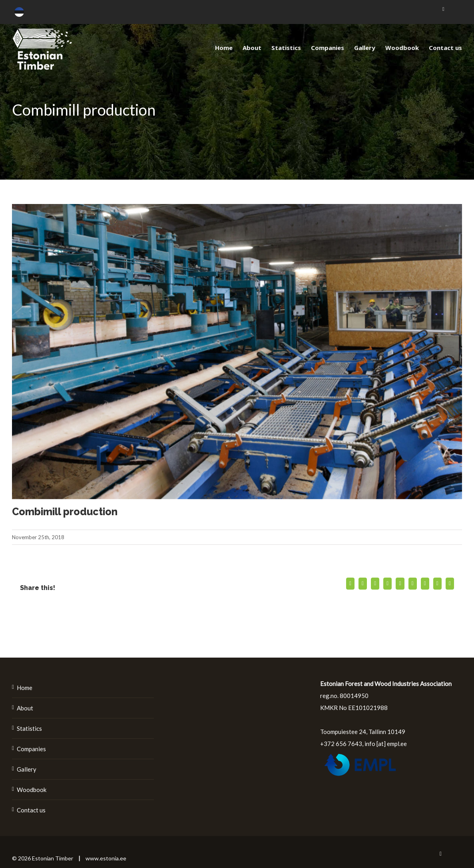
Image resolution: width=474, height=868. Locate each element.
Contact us (31, 810)
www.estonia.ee (106, 858)
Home (25, 688)
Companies (31, 749)
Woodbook (32, 790)
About (25, 708)
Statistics (29, 728)
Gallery (27, 769)
